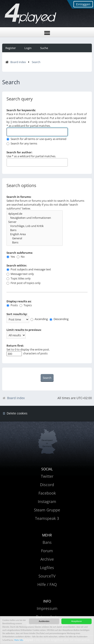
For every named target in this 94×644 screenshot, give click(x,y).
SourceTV (47, 576)
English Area (35, 234)
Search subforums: (20, 253)
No (21, 257)
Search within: (17, 265)
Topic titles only (19, 278)
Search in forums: (19, 197)
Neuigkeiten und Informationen (35, 218)
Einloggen (83, 4)
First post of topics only (24, 283)
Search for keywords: (21, 110)
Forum (47, 551)
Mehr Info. (19, 640)
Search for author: (19, 152)
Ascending (39, 319)
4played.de (35, 214)
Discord (47, 485)
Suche (44, 48)
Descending (59, 319)
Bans (35, 230)
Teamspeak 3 (47, 518)
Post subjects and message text (29, 269)
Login (28, 48)
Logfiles (47, 568)
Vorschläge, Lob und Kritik (35, 226)
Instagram (47, 501)
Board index (18, 62)
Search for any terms (22, 143)
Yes (11, 257)
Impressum (47, 608)
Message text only (20, 274)
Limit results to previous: (24, 330)
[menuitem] (15, 413)
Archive (47, 559)
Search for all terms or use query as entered (36, 139)
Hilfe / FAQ (47, 584)
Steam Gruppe (47, 510)
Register (11, 48)
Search (36, 62)
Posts (12, 305)
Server (35, 222)
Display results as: (19, 301)
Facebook (47, 493)
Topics (26, 305)
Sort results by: (17, 314)
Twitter (47, 476)
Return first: (15, 346)
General (35, 238)
